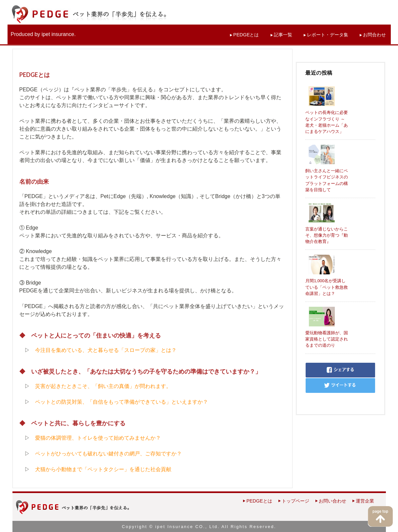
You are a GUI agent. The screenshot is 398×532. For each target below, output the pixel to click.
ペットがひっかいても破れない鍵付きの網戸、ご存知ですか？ (108, 454)
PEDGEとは (246, 35)
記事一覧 (283, 35)
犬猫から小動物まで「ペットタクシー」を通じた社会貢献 (103, 469)
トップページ (295, 501)
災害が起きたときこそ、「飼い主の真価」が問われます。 (103, 386)
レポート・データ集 (328, 35)
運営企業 (365, 501)
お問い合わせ (332, 501)
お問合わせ (374, 35)
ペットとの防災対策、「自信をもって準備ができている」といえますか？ (122, 402)
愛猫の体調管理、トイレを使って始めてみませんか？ (98, 438)
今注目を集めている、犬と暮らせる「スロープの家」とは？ (106, 350)
